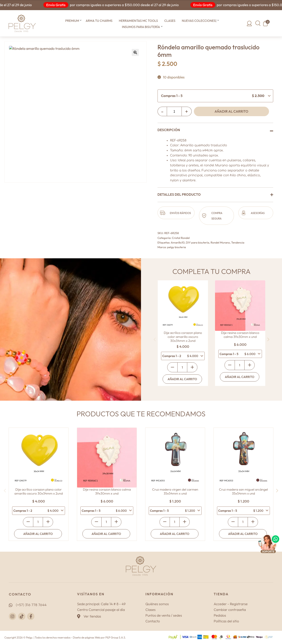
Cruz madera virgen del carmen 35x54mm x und (175, 491)
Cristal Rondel (181, 238)
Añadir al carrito (231, 111)
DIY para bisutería (198, 242)
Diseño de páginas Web (86, 637)
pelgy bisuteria (177, 247)
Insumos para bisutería (141, 27)
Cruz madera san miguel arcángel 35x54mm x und (243, 491)
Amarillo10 (178, 242)
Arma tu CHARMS (99, 21)
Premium (72, 21)
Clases (170, 21)
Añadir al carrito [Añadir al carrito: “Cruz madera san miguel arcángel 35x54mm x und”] (243, 534)
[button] (81, 21)
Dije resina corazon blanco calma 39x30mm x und (240, 335)
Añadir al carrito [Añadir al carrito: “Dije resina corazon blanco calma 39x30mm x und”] (240, 377)
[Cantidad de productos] (174, 111)
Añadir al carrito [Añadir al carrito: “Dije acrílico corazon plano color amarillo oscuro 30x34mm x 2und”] (182, 379)
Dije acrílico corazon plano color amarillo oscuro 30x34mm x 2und (183, 337)
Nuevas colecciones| (199, 21)
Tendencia (238, 242)
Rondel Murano (220, 242)
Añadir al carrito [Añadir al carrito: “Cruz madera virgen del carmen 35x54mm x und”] (175, 534)
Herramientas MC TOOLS (138, 21)
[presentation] (155, 339)
